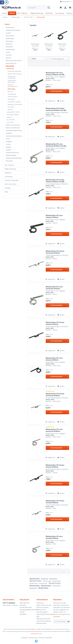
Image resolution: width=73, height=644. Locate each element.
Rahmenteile (10, 66)
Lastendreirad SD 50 (12, 153)
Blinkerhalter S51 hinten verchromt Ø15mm (55, 252)
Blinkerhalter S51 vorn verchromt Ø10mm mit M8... (56, 145)
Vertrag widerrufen (26, 607)
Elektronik (9, 44)
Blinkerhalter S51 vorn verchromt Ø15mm (54, 288)
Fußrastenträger (12, 94)
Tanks (8, 139)
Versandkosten (32, 629)
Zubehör (9, 150)
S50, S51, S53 (10, 69)
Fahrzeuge (9, 161)
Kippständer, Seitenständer (15, 104)
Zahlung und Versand (43, 619)
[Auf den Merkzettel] (61, 101)
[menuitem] (39, 9)
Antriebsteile (10, 27)
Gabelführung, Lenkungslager (12, 77)
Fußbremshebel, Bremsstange (12, 81)
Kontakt (22, 612)
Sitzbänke (9, 133)
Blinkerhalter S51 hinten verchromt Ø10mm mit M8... (56, 109)
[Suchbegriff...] (39, 8)
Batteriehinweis (41, 623)
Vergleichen (50, 101)
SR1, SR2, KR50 (11, 120)
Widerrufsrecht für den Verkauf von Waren (44, 606)
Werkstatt (8, 173)
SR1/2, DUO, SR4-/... (11, 184)
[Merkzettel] (61, 8)
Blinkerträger (11, 89)
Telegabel (9, 142)
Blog (6, 192)
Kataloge (8, 188)
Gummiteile (11, 107)
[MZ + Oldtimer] (23, 13)
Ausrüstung (9, 176)
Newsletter (23, 614)
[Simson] (12, 13)
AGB (38, 616)
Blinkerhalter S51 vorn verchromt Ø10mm (54, 430)
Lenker (8, 52)
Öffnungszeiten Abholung (25, 604)
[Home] (4, 13)
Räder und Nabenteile (13, 128)
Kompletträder (10, 49)
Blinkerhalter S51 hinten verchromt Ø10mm (35, 45)
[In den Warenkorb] (57, 91)
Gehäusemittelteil (12, 97)
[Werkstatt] (49, 13)
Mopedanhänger (11, 155)
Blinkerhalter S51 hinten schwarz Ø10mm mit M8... (56, 181)
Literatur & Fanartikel (12, 180)
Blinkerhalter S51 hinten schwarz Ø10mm (49, 45)
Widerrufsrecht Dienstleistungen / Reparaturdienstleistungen (44, 612)
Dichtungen (10, 41)
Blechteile (10, 92)
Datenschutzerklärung (44, 621)
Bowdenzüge (10, 38)
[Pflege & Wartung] (37, 13)
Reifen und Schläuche (13, 125)
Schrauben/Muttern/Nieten (14, 130)
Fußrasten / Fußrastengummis (12, 86)
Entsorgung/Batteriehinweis (28, 610)
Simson (7, 24)
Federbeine (9, 47)
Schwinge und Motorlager (14, 71)
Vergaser (9, 147)
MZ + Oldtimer (9, 165)
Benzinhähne (10, 36)
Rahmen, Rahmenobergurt (15, 74)
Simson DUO (10, 122)
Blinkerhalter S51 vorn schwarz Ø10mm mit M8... (62, 45)
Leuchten (9, 55)
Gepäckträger (11, 99)
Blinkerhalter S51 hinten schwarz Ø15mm (55, 323)
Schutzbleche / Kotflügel (14, 102)
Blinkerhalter (35, 579)
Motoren (9, 58)
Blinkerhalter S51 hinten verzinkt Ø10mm (55, 502)
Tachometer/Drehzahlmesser (15, 136)
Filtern (33, 59)
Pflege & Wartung (10, 169)
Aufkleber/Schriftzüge (13, 30)
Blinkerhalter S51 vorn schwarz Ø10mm (54, 359)
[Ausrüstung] (60, 13)
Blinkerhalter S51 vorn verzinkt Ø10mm (54, 537)
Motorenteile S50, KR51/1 (14, 61)
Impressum (40, 603)
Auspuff (8, 33)
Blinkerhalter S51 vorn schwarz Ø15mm (54, 216)
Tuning (8, 144)
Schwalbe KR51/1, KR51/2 (13, 112)
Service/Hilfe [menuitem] (65, 2)
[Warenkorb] (70, 8)
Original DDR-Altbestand (14, 158)
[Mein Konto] (65, 8)
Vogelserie (10, 117)
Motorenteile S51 (11, 63)
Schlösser (10, 109)
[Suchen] (49, 8)
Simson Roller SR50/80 (13, 115)
